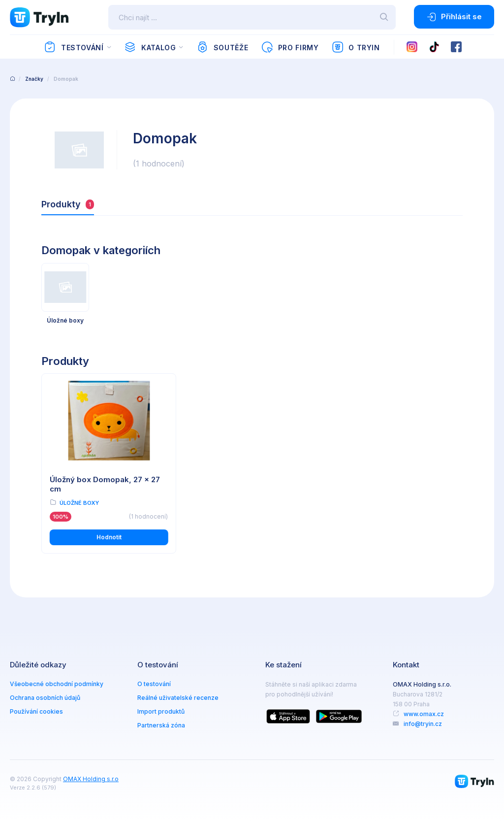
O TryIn (356, 47)
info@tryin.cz (423, 724)
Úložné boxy (79, 503)
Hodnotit (109, 537)
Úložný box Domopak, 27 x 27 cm (105, 484)
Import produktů (161, 711)
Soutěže (222, 47)
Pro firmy (290, 47)
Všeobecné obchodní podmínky (57, 684)
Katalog (150, 47)
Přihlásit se (454, 17)
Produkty (68, 204)
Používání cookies (36, 711)
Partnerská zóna (161, 725)
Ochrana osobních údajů (45, 698)
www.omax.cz (424, 714)
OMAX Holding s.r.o (91, 779)
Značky (34, 79)
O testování (154, 684)
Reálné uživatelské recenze (178, 698)
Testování (74, 47)
